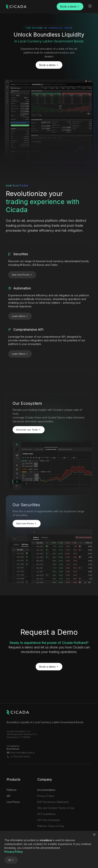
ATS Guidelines (46, 814)
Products (13, 779)
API (9, 796)
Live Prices (13, 802)
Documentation (46, 790)
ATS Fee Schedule (49, 820)
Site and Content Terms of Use (56, 808)
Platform (12, 790)
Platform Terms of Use (51, 826)
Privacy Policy (46, 796)
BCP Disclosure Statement (53, 802)
